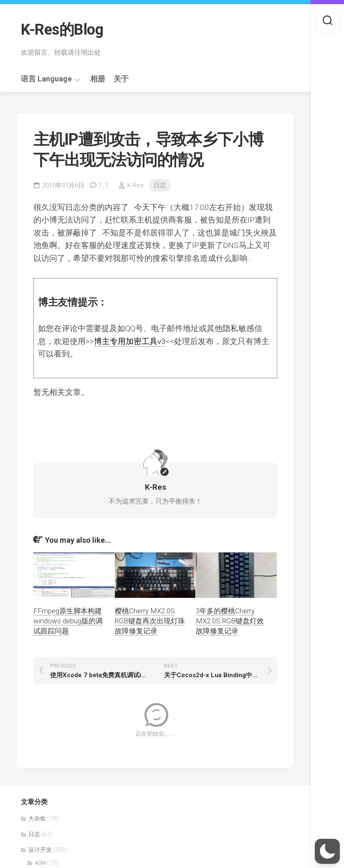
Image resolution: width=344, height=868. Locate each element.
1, (104, 185)
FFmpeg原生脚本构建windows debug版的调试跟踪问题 (68, 621)
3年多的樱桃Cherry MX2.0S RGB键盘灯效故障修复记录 (230, 621)
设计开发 (40, 850)
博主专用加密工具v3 (130, 341)
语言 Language (46, 79)
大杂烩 (37, 818)
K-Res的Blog (62, 30)
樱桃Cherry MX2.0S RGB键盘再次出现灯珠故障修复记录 (150, 621)
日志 (160, 185)
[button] (327, 851)
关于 (121, 79)
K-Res (135, 185)
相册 (98, 79)
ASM (40, 863)
